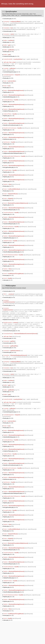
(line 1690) (9, 42)
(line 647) (10, 19)
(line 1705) (9, 38)
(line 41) (11, 97)
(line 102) (9, 181)
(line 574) (8, 186)
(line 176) (8, 200)
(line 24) (11, 320)
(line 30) (8, 92)
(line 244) (11, 56)
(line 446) (9, 52)
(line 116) (8, 275)
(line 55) (9, 66)
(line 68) (9, 291)
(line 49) (13, 125)
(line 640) (10, 359)
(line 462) (9, 47)
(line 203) (8, 78)
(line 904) (10, 343)
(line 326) (10, 31)
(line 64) (10, 139)
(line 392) (10, 348)
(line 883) (10, 338)
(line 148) (9, 102)
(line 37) (15, 153)
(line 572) (8, 88)
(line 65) (10, 111)
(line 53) (8, 106)
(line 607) (10, 25)
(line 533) (8, 191)
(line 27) (11, 238)
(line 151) (8, 271)
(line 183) (12, 331)
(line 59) (10, 167)
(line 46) (14, 252)
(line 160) (8, 83)
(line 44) (12, 72)
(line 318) (10, 352)
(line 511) (8, 196)
